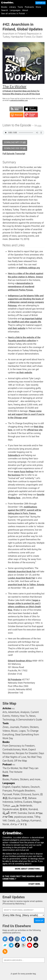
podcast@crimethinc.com (19, 100)
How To (24, 716)
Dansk (31, 813)
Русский (7, 794)
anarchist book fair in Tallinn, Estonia (26, 585)
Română (33, 809)
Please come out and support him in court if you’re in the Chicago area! (26, 414)
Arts (5, 712)
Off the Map (20, 761)
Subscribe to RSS (16, 109)
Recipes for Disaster (27, 753)
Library (13, 7)
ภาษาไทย (8, 817)
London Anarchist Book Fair (21, 578)
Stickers (34, 727)
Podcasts (29, 7)
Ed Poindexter (15, 680)
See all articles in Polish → (14, 14)
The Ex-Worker (10, 768)
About (25, 10)
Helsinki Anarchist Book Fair (22, 572)
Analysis (25, 712)
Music (14, 731)
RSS (13, 709)
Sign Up (39, 921)
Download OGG (15, 148)
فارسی (15, 806)
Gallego (25, 821)
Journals (14, 727)
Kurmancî (36, 821)
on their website (24, 373)
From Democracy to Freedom (19, 746)
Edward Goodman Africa (20, 661)
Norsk (6, 824)
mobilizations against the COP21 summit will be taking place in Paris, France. (25, 510)
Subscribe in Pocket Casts (31, 115)
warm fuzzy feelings (24, 472)
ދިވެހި (18, 821)
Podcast (7, 764)
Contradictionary (12, 749)
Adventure (14, 712)
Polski (16, 794)
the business (14, 475)
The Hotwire (16, 772)
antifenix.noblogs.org (29, 268)
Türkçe (6, 806)
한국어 (24, 809)
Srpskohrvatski (11, 809)
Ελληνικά (26, 794)
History (15, 716)
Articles (7, 708)
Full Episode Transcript (14, 154)
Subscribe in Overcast (17, 115)
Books (4, 7)
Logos (22, 731)
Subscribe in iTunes (31, 109)
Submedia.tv (14, 455)
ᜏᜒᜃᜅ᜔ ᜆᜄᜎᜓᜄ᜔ (18, 824)
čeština (18, 802)
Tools (20, 7)
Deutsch (35, 787)
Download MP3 (15, 142)
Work (25, 749)
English (7, 787)
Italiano (25, 787)
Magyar (37, 802)
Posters (25, 727)
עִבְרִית (39, 813)
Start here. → (36, 884)
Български (15, 798)
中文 (25, 798)
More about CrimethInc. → (29, 869)
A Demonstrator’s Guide (29, 720)
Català (11, 821)
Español (16, 787)
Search (5, 10)
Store (38, 7)
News (32, 716)
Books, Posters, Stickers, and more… (22, 779)
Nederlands (26, 806)
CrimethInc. (8, 2)
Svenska (22, 813)
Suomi (36, 794)
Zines (6, 727)
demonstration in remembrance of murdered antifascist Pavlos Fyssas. (21, 287)
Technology (9, 720)
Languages (15, 10)
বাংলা (14, 813)
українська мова (24, 817)
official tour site (35, 430)
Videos (6, 731)
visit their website (17, 328)
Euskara (28, 802)
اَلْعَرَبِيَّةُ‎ (6, 813)
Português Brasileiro (24, 791)
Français (7, 791)
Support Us (40, 3)
